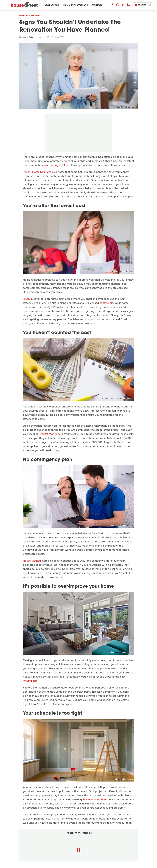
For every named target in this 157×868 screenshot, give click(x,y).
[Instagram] (118, 5)
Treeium (28, 299)
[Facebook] (112, 5)
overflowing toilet (55, 165)
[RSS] (129, 5)
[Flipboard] (123, 5)
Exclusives (52, 5)
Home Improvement (75, 5)
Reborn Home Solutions (37, 172)
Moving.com (30, 681)
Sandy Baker (28, 37)
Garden (97, 5)
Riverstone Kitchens (95, 799)
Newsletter (143, 5)
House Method (32, 561)
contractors (106, 303)
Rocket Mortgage (50, 434)
